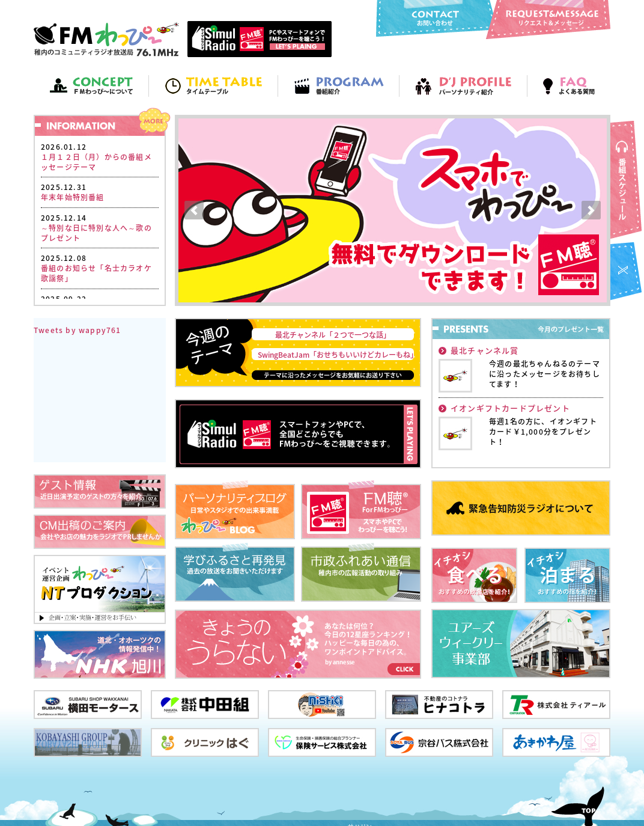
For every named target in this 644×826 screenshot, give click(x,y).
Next (591, 210)
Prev (194, 210)
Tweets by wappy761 (77, 330)
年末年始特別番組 (73, 197)
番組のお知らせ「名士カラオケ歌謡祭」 (96, 273)
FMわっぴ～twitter (627, 272)
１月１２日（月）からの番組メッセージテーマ (96, 162)
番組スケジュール (627, 180)
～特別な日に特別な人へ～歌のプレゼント (96, 233)
